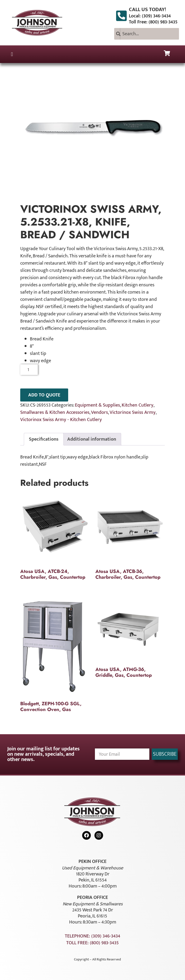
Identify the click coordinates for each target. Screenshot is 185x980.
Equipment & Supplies (97, 405)
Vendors (99, 412)
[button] (12, 54)
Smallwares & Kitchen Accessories (55, 412)
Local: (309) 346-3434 (150, 16)
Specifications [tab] (44, 439)
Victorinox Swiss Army (133, 412)
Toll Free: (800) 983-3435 (153, 22)
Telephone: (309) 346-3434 (92, 936)
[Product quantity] (29, 370)
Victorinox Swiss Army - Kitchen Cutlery (61, 420)
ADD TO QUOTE (44, 395)
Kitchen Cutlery (138, 405)
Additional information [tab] (92, 439)
